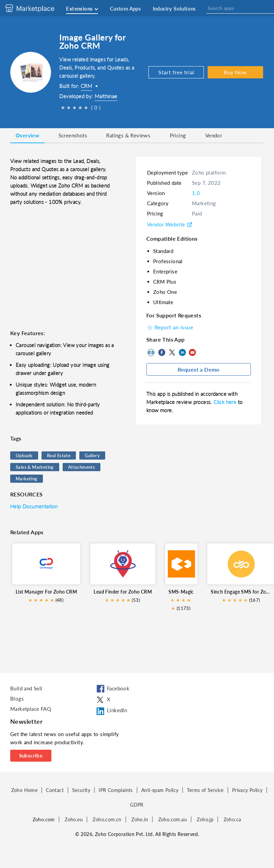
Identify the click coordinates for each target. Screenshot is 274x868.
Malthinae (106, 96)
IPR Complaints (116, 790)
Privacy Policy (247, 790)
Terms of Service (205, 790)
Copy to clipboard (151, 353)
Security (81, 790)
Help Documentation (34, 506)
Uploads (24, 455)
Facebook (162, 353)
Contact (55, 790)
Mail (192, 353)
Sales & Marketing (35, 467)
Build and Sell (26, 688)
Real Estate (59, 455)
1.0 (196, 193)
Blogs (17, 699)
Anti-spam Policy (160, 790)
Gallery (92, 455)
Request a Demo (199, 369)
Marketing (27, 479)
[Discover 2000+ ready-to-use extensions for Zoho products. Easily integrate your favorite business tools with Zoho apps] (35, 8)
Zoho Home (25, 790)
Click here (225, 402)
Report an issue (170, 327)
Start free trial (176, 72)
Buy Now (235, 72)
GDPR (137, 805)
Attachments (82, 467)
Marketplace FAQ (31, 709)
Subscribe (31, 755)
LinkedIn (182, 353)
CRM (86, 86)
